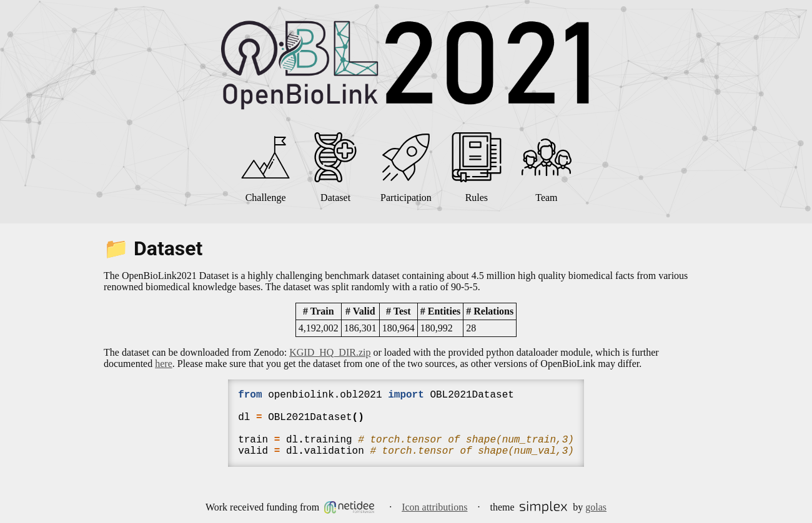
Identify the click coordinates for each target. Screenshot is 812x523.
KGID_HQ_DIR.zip (330, 352)
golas (596, 507)
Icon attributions (434, 507)
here (164, 364)
